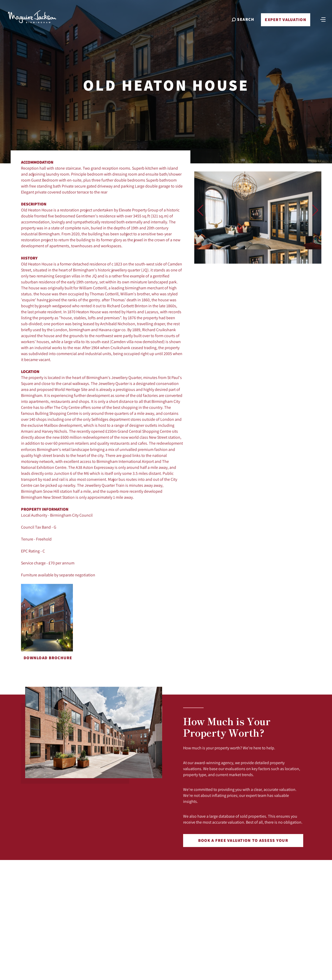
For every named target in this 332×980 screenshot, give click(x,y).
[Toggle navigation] (322, 21)
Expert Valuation (285, 21)
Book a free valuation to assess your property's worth (243, 842)
